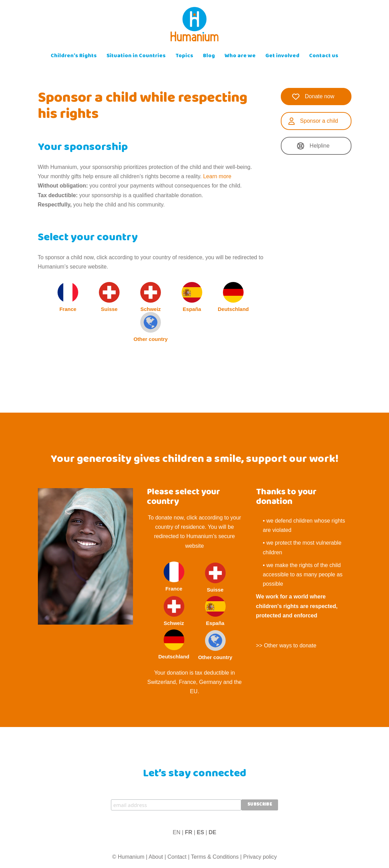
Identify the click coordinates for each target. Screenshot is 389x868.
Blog (209, 56)
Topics (184, 56)
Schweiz (151, 297)
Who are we (240, 56)
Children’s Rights (74, 56)
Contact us (324, 56)
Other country (150, 327)
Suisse (109, 297)
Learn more (217, 176)
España (192, 297)
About (156, 857)
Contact (177, 857)
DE (212, 832)
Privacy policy (260, 857)
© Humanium (128, 857)
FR (189, 832)
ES (200, 832)
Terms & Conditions (215, 857)
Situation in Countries (136, 56)
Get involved (282, 56)
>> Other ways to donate (286, 645)
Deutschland (233, 297)
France (68, 297)
